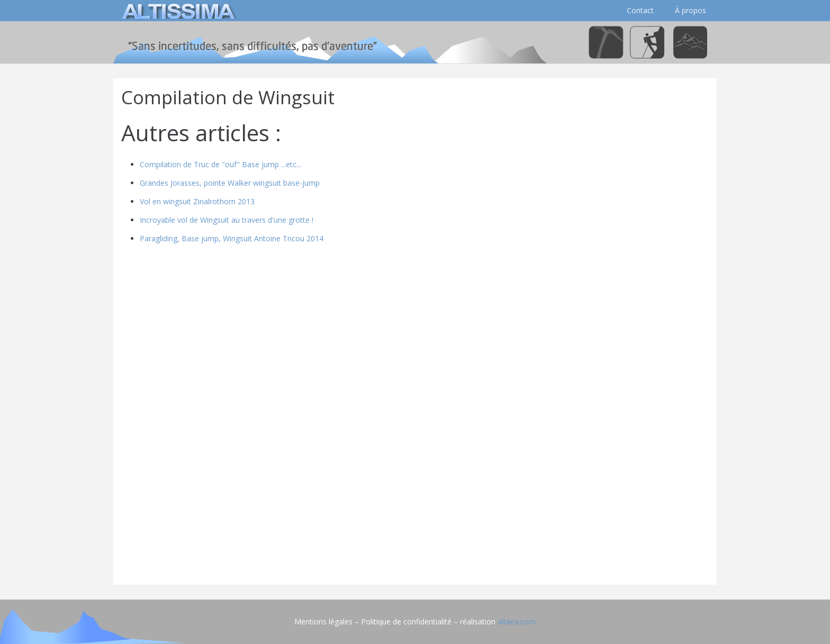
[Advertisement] (415, 503)
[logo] (177, 11)
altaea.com (517, 622)
